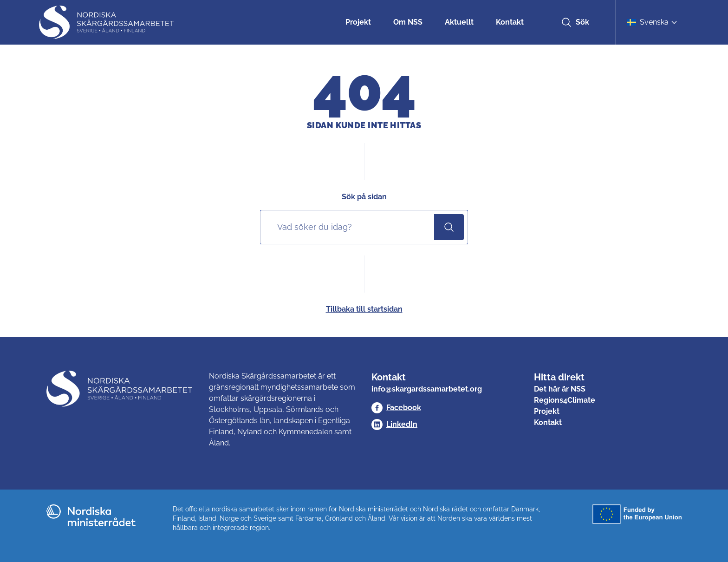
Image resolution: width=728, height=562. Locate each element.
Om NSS (408, 22)
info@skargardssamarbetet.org (427, 389)
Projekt (358, 22)
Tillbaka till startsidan (364, 309)
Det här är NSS (560, 389)
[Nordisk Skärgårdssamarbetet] (107, 22)
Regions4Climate (565, 400)
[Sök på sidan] (349, 227)
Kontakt (510, 22)
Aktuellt (459, 22)
